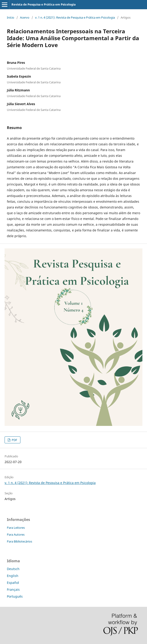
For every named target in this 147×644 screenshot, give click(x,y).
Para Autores (16, 534)
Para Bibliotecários (19, 541)
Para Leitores (16, 528)
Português (15, 596)
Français (13, 589)
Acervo (25, 17)
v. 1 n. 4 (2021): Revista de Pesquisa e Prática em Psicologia (75, 17)
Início (11, 17)
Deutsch (13, 569)
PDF (14, 440)
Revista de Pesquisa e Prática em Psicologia (44, 4)
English (13, 576)
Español (13, 583)
